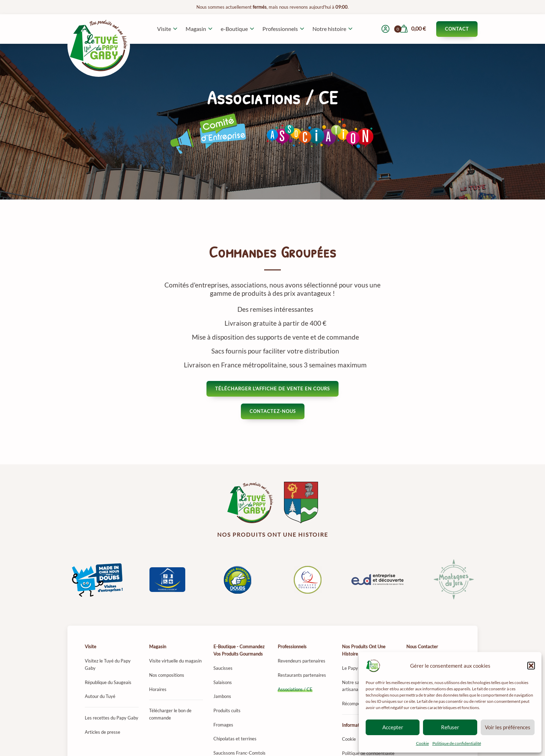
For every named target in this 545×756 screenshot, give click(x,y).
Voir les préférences (508, 727)
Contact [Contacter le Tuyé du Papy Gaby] (457, 29)
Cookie (422, 743)
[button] (531, 666)
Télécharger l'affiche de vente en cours (272, 389)
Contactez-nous (273, 411)
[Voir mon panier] (413, 29)
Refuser (450, 727)
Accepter (393, 727)
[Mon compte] (385, 29)
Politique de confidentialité (457, 743)
